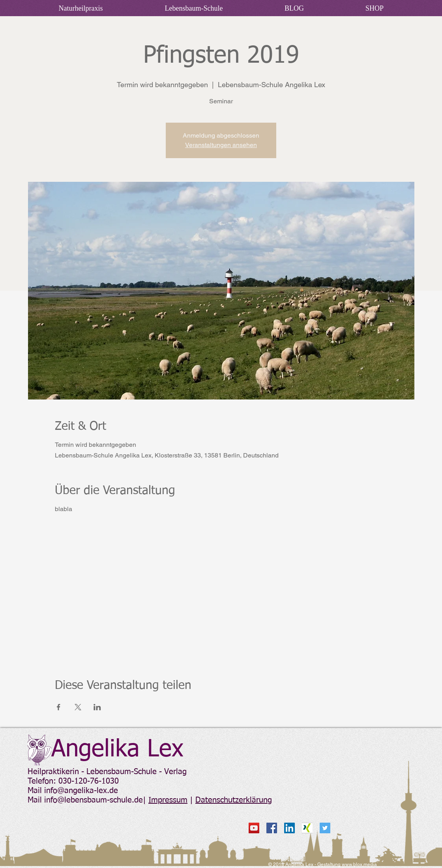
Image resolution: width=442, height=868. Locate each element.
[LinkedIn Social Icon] (289, 828)
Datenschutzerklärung (234, 800)
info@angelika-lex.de (81, 791)
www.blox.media (359, 864)
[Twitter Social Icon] (325, 828)
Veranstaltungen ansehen (221, 145)
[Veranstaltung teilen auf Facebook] (59, 707)
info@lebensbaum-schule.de (94, 800)
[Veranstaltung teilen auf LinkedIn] (97, 707)
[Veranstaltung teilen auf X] (78, 707)
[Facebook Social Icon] (272, 828)
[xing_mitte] (307, 828)
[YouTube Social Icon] (254, 828)
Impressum (168, 800)
